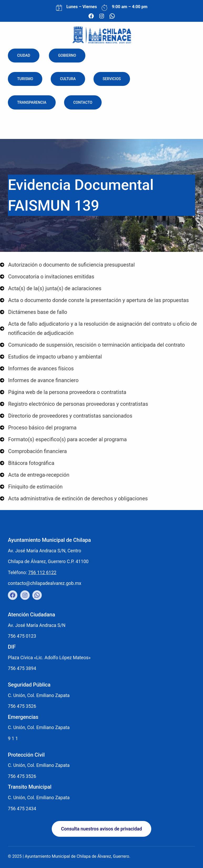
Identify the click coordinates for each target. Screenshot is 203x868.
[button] (101, 829)
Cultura (68, 79)
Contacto (83, 102)
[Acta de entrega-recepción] (35, 475)
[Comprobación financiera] (33, 451)
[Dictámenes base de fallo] (34, 312)
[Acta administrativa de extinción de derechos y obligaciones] (74, 499)
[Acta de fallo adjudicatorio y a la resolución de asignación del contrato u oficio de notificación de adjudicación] (101, 329)
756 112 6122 (42, 573)
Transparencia (32, 102)
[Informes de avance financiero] (39, 380)
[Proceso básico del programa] (38, 428)
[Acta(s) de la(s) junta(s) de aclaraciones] (51, 289)
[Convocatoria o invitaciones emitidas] (47, 277)
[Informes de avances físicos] (37, 369)
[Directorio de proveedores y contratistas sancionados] (66, 416)
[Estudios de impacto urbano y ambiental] (51, 357)
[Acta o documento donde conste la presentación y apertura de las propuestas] (94, 300)
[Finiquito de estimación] (31, 487)
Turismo (25, 79)
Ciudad (24, 55)
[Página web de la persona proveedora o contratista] (63, 392)
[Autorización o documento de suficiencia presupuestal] (67, 265)
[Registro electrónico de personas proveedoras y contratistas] (74, 404)
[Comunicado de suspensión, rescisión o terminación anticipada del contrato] (92, 345)
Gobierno (67, 55)
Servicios (112, 79)
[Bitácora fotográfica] (27, 463)
